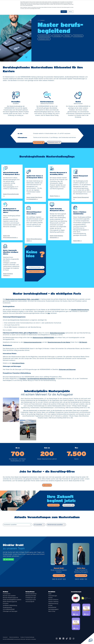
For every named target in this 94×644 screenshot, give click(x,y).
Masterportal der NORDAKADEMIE (43, 338)
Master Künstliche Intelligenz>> (12, 275)
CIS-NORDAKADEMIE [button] (9, 609)
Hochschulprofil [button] (30, 602)
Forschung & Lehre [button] (31, 600)
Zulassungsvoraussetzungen (33, 342)
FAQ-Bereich (83, 342)
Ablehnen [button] (70, 12)
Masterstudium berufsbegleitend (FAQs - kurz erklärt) (22, 299)
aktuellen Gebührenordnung (80, 310)
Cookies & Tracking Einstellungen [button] (27, 637)
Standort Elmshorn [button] (53, 600)
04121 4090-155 (81, 579)
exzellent (16, 104)
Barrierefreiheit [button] (52, 607)
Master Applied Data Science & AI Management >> (35, 198)
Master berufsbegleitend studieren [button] (12, 600)
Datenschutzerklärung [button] (14, 637)
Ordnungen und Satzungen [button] (10, 611)
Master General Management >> (82, 198)
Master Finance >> (56, 196)
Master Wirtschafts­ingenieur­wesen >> (35, 240)
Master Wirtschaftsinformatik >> (12, 195)
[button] (47, 485)
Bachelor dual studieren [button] (9, 596)
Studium (42, 20)
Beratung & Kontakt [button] (31, 596)
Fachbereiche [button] (7, 594)
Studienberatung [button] (7, 607)
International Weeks (18, 363)
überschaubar (78, 104)
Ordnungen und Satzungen (67, 369)
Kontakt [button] (50, 605)
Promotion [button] (6, 603)
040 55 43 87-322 (59, 579)
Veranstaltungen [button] (53, 596)
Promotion (23, 379)
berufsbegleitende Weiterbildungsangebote (41, 379)
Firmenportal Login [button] (31, 598)
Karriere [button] (50, 598)
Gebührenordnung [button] (53, 603)
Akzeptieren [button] (64, 12)
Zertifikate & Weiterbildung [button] (10, 605)
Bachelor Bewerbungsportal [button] (10, 598)
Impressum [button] (5, 637)
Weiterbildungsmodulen (57, 333)
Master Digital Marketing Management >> (59, 237)
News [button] (50, 594)
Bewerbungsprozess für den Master (59, 342)
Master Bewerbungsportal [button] (10, 602)
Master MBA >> (78, 241)
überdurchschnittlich (47, 104)
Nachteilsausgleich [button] (53, 609)
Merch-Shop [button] (52, 611)
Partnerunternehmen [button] (31, 594)
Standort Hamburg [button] (53, 602)
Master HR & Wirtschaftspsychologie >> (12, 237)
